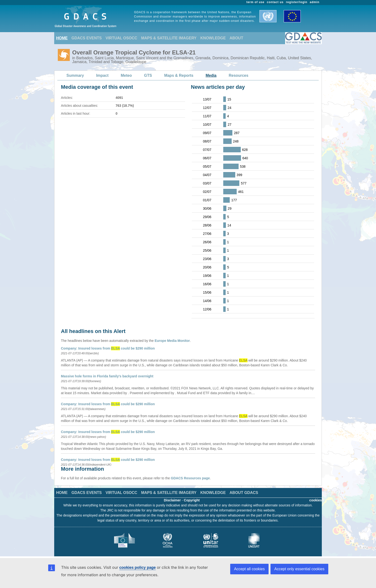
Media (211, 75)
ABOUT (236, 38)
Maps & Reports (179, 75)
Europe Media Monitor (172, 341)
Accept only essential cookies (299, 569)
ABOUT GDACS (244, 493)
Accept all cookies (249, 569)
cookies (316, 500)
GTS (148, 75)
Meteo (126, 75)
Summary (75, 75)
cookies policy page (137, 567)
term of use (256, 2)
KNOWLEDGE (213, 38)
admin (315, 2)
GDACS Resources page (190, 478)
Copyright (192, 500)
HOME (62, 38)
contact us (275, 2)
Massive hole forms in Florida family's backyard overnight (107, 376)
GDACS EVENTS (87, 38)
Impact (102, 75)
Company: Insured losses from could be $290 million (108, 348)
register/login (297, 2)
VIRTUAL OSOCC (121, 38)
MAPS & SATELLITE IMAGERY (169, 38)
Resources (239, 75)
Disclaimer (172, 500)
